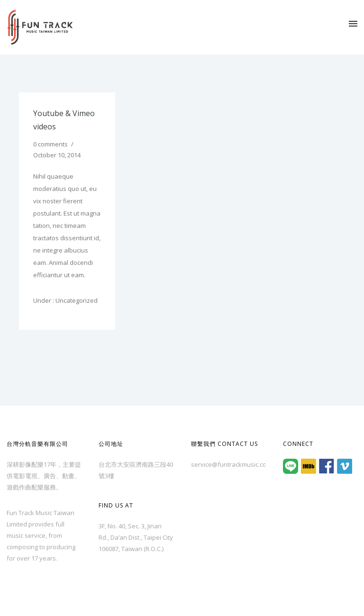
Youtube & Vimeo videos (64, 120)
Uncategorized (76, 300)
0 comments (50, 144)
